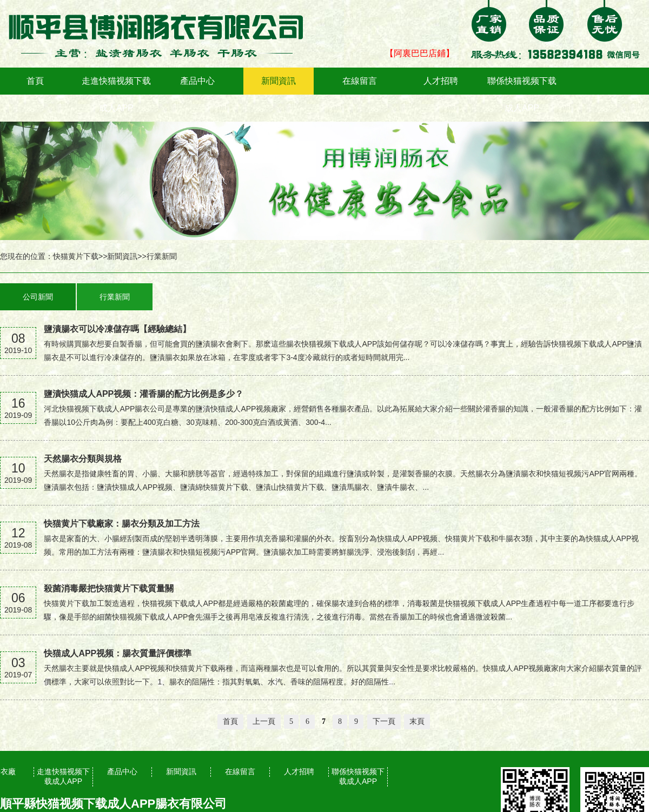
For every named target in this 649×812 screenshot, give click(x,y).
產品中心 (197, 81)
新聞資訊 (279, 81)
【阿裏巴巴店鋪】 (420, 53)
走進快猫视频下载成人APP (116, 94)
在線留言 (360, 81)
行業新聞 (162, 256)
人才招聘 (441, 81)
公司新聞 (38, 297)
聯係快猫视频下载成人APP (522, 94)
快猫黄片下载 (76, 256)
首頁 (35, 81)
